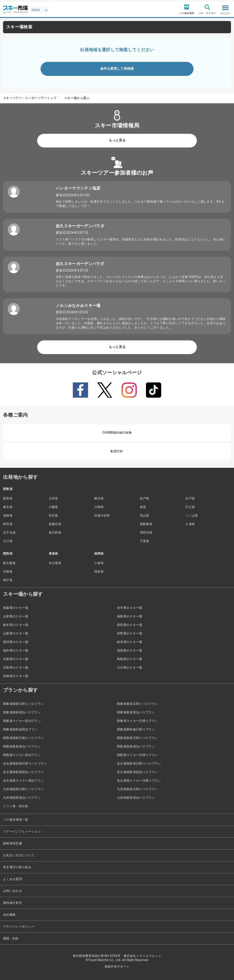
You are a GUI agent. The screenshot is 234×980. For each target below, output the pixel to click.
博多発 (99, 572)
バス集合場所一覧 (16, 820)
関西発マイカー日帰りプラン (137, 755)
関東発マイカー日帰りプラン (137, 721)
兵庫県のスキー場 (16, 659)
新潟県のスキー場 (16, 642)
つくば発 (191, 515)
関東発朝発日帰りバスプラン (23, 704)
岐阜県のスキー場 (130, 642)
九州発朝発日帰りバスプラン (23, 789)
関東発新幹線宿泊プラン (20, 729)
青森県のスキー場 (16, 608)
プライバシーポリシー (19, 927)
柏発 (143, 507)
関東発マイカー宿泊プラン (22, 721)
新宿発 (8, 498)
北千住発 (9, 533)
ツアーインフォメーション (22, 831)
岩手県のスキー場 (130, 608)
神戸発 (8, 580)
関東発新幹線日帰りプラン (136, 729)
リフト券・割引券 (16, 806)
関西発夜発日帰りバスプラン (137, 738)
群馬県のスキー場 (130, 625)
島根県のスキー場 (130, 659)
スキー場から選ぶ (77, 98)
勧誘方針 (117, 451)
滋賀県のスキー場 (130, 650)
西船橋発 (146, 524)
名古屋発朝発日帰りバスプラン (25, 763)
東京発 (8, 507)
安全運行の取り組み (17, 867)
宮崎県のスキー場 (16, 676)
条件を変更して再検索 (117, 69)
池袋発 (8, 515)
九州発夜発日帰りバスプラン (137, 789)
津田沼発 (146, 533)
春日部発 (55, 533)
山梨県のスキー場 (16, 633)
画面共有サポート (117, 966)
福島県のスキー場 (130, 616)
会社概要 (9, 915)
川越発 (53, 507)
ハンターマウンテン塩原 (78, 188)
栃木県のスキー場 (16, 625)
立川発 (8, 541)
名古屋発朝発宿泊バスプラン (23, 772)
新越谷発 (55, 524)
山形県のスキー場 (16, 616)
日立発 (190, 507)
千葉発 (145, 541)
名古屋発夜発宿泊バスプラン (137, 772)
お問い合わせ (12, 891)
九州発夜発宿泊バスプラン (136, 798)
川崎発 (99, 507)
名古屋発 (55, 563)
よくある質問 (12, 879)
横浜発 (99, 498)
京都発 (8, 572)
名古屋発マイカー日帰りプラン (139, 781)
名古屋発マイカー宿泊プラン (23, 781)
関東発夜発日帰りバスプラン (137, 704)
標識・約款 (11, 938)
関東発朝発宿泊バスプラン (22, 712)
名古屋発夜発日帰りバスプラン (139, 763)
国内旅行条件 (12, 903)
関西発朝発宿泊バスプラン (136, 746)
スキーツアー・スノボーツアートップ (30, 98)
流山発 (145, 515)
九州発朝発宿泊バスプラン (22, 798)
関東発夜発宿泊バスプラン (136, 712)
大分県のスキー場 (130, 668)
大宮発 (53, 498)
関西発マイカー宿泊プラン (22, 755)
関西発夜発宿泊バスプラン (22, 746)
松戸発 (145, 498)
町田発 (8, 524)
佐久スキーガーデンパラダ (80, 226)
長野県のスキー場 (130, 633)
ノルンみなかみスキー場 (78, 305)
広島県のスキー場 (16, 668)
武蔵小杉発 (102, 515)
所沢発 (53, 515)
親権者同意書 (12, 843)
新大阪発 (9, 563)
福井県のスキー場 (16, 650)
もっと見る (117, 140)
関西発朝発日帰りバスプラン (23, 738)
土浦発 (190, 524)
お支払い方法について (19, 855)
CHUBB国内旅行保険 (117, 433)
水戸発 (190, 498)
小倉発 (99, 563)
